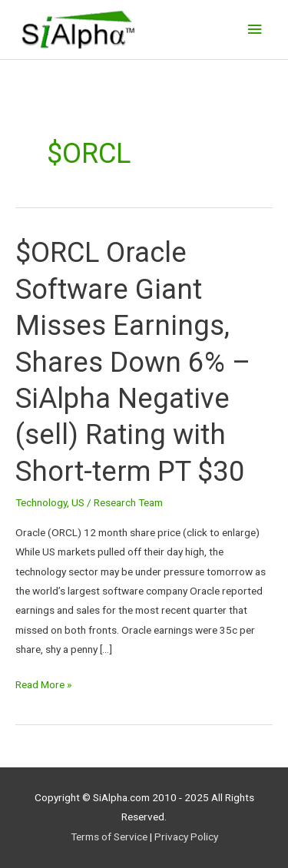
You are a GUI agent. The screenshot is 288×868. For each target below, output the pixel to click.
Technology (41, 502)
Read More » (43, 683)
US (78, 502)
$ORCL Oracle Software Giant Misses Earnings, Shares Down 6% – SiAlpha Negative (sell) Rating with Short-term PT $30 (133, 362)
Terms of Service (109, 837)
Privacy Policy (186, 837)
